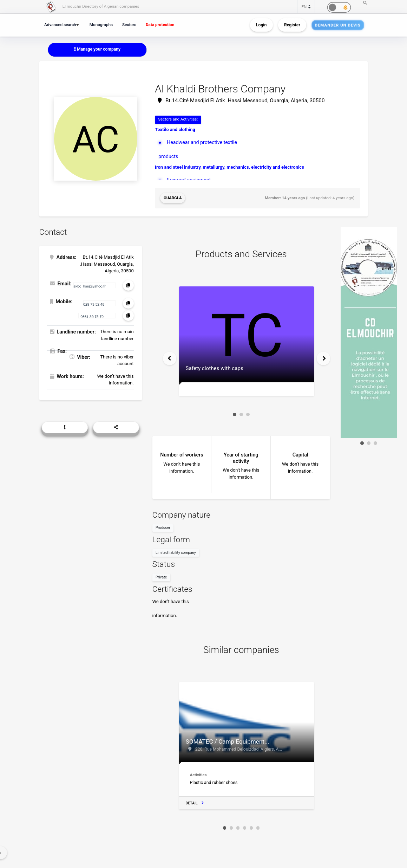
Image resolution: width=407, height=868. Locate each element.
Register (292, 25)
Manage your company (97, 49)
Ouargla (173, 198)
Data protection (160, 25)
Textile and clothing (175, 129)
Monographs (101, 25)
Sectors (129, 25)
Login (261, 25)
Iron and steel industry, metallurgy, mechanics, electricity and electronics (229, 167)
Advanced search (60, 25)
